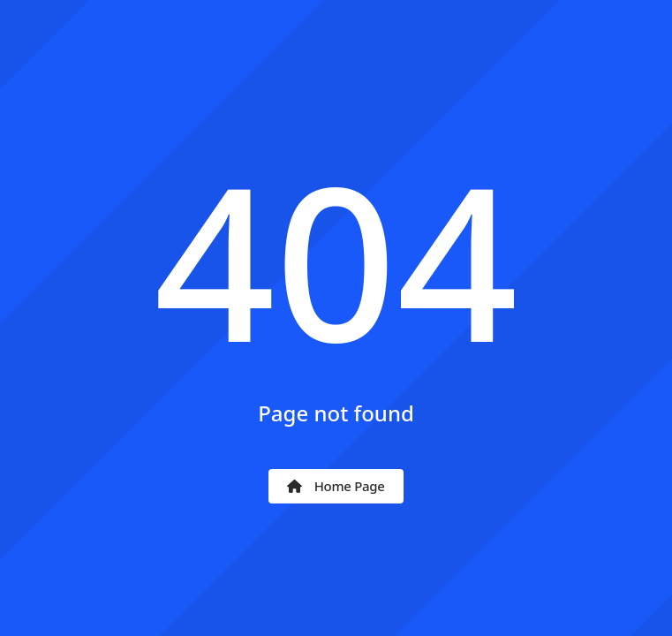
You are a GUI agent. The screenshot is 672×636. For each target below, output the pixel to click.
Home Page (336, 486)
